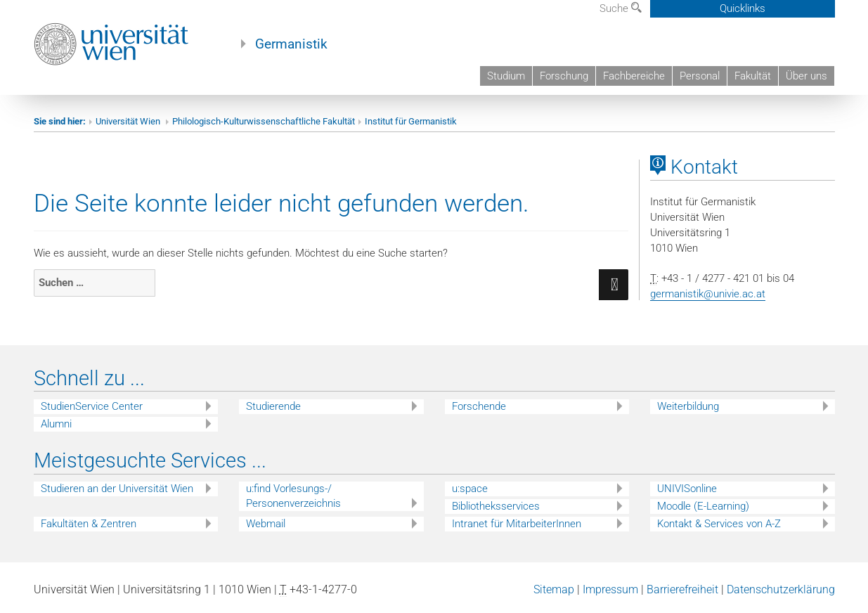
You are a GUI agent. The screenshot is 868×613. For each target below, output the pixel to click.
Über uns (807, 76)
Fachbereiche (634, 76)
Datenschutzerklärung (781, 589)
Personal (700, 76)
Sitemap (554, 589)
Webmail (266, 524)
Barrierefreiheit (682, 589)
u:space (470, 489)
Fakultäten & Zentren (89, 524)
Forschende (479, 406)
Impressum (610, 589)
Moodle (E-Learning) (703, 506)
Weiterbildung (688, 406)
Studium (506, 76)
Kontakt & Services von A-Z (719, 524)
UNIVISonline (687, 489)
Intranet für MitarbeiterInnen (517, 524)
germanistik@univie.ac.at (708, 294)
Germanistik (291, 44)
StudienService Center (92, 406)
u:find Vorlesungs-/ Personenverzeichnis (293, 496)
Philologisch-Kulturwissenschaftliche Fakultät (264, 121)
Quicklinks (743, 8)
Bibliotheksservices (496, 506)
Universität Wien (129, 121)
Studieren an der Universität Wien (117, 489)
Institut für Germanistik (411, 121)
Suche (621, 8)
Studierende (273, 406)
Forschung (564, 76)
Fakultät (753, 76)
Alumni (56, 424)
